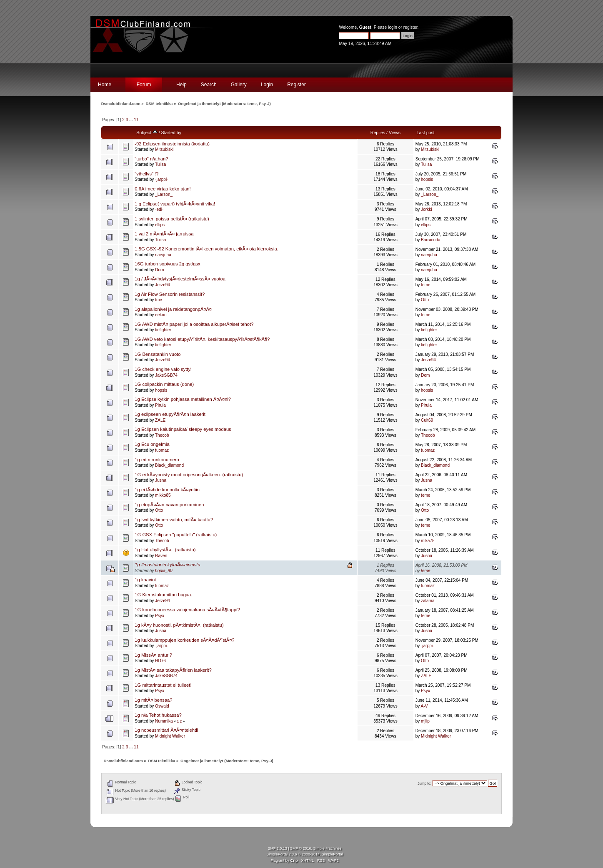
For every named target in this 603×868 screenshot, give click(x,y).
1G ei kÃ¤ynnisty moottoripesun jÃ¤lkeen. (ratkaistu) (189, 475)
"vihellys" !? (146, 174)
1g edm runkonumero (157, 460)
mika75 (428, 541)
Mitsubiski (164, 149)
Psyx (160, 616)
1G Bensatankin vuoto (158, 354)
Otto (425, 300)
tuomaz (162, 450)
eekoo (161, 315)
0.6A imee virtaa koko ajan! (163, 189)
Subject (147, 133)
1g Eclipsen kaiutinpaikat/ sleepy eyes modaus (183, 429)
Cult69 (427, 420)
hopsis (427, 179)
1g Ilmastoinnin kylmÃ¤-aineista (167, 565)
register (410, 27)
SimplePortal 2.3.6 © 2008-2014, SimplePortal (304, 854)
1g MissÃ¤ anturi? (153, 655)
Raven (161, 556)
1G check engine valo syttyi (163, 369)
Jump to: (424, 783)
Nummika (164, 721)
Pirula (160, 405)
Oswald (162, 706)
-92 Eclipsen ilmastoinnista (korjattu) (172, 144)
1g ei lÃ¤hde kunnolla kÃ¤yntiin (167, 490)
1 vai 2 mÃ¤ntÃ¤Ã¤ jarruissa (164, 234)
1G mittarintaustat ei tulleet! (163, 685)
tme (159, 300)
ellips (160, 225)
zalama (428, 601)
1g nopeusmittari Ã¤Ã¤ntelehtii (166, 730)
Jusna (161, 480)
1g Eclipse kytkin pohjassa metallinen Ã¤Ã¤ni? (183, 399)
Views (395, 133)
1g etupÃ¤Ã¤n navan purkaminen (169, 505)
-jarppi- (161, 179)
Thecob (162, 435)
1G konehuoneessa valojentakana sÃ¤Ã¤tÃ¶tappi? (187, 610)
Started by (171, 133)
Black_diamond (169, 465)
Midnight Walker (170, 736)
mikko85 (163, 495)
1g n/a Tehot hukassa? (158, 715)
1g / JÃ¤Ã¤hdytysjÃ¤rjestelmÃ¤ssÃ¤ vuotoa (180, 279)
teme (252, 104)
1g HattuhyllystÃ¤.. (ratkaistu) (165, 550)
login (393, 27)
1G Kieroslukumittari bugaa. (163, 595)
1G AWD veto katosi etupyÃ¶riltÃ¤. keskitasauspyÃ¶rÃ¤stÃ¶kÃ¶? (202, 339)
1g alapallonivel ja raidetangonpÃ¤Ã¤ (173, 309)
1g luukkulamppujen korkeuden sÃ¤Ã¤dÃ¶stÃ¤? (184, 640)
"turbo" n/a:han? (151, 159)
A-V (424, 706)
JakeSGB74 (166, 375)
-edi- (159, 209)
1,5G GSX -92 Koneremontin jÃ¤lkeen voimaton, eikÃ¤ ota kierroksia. (206, 249)
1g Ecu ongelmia (152, 444)
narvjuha (163, 255)
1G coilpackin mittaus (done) (164, 384)
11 (136, 120)
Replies (378, 133)
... (131, 120)
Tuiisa (161, 164)
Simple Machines (327, 848)
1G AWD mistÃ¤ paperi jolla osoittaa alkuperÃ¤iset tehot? (194, 324)
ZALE (160, 420)
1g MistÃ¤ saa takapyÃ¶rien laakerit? (173, 670)
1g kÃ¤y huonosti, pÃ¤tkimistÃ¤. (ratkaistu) (179, 625)
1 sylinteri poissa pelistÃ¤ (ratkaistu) (172, 219)
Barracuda (431, 240)
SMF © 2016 (300, 848)
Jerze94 (163, 285)
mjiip (425, 721)
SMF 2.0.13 (277, 848)
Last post (426, 133)
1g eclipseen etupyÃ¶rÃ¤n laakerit (170, 414)
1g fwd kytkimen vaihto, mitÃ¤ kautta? (174, 520)
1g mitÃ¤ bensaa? (153, 700)
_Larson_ (164, 194)
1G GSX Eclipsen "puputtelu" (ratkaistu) (176, 535)
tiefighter (163, 330)
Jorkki (426, 209)
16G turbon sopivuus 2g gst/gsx (167, 264)
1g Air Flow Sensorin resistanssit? (170, 294)
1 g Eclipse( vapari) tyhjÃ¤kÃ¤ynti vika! (175, 204)
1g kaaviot (145, 580)
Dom (159, 270)
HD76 (160, 661)
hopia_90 (164, 571)
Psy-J (264, 104)
